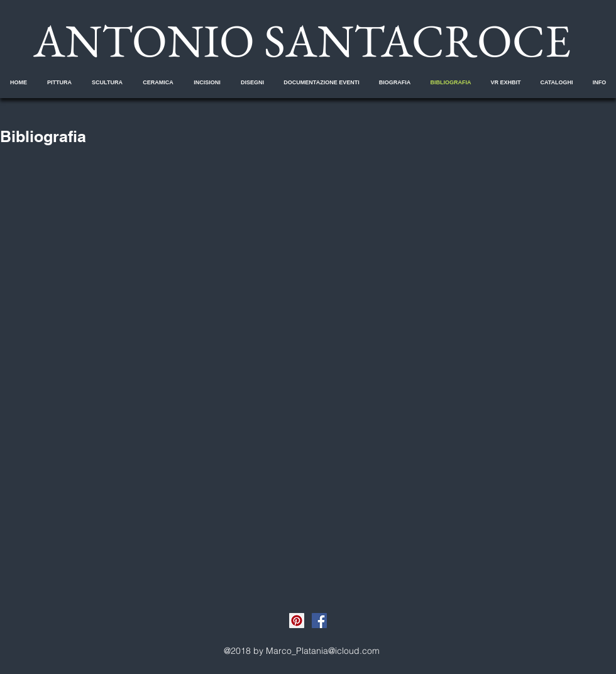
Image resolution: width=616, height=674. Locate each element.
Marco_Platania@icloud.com (323, 651)
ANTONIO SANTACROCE (302, 40)
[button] (59, 82)
